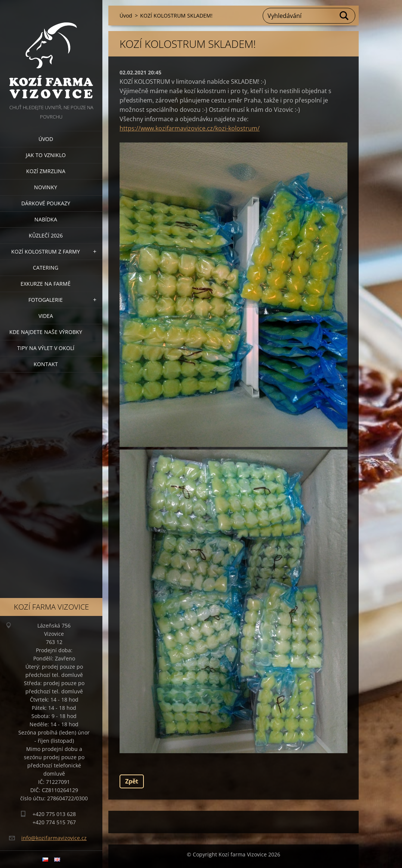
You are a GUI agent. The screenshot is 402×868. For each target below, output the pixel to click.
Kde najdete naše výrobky (46, 332)
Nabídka (46, 219)
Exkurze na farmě (46, 284)
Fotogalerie (46, 300)
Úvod (46, 139)
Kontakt (46, 364)
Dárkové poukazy (46, 203)
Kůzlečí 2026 (46, 235)
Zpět (132, 781)
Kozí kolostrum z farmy (46, 251)
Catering (46, 268)
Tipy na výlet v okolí (46, 348)
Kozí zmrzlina (46, 171)
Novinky (46, 187)
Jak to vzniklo (46, 155)
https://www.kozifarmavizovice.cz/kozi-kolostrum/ (190, 128)
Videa (46, 316)
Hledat (344, 16)
